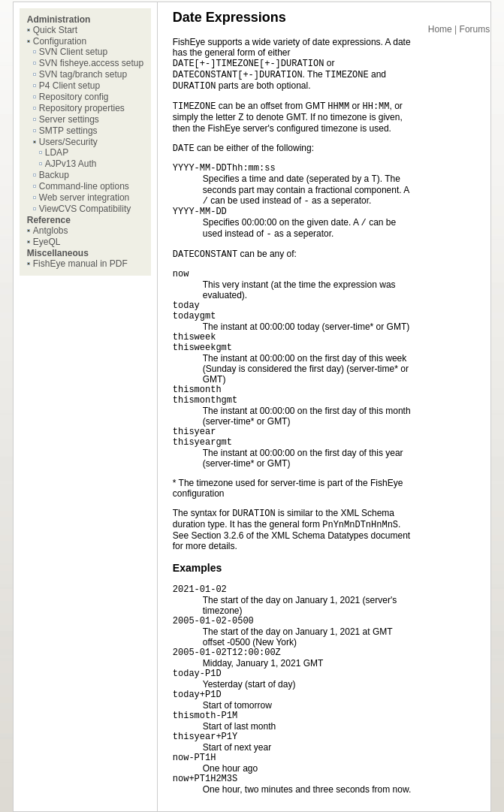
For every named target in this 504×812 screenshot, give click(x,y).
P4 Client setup (69, 86)
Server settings (69, 119)
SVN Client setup (73, 52)
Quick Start (55, 30)
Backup (54, 175)
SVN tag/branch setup (83, 74)
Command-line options (84, 186)
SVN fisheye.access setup (91, 63)
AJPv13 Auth (71, 164)
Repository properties (82, 108)
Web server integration (85, 198)
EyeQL (47, 242)
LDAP (57, 152)
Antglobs (51, 231)
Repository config (74, 97)
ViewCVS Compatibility (85, 209)
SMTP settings (68, 131)
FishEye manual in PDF (80, 264)
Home (440, 29)
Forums (475, 29)
